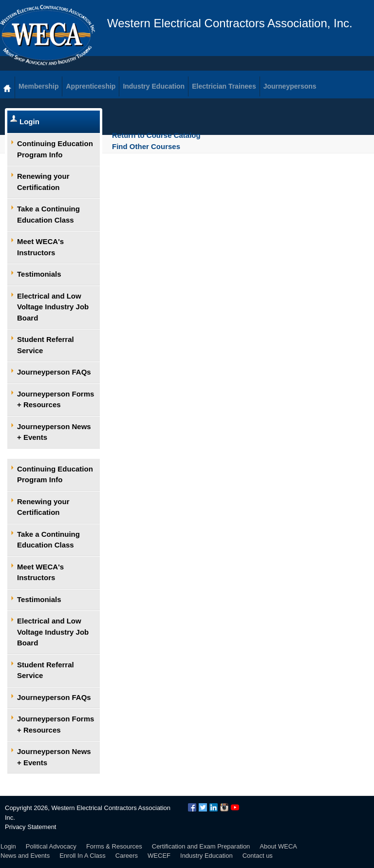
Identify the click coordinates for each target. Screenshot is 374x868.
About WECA (278, 846)
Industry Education (206, 856)
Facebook (192, 807)
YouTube (235, 807)
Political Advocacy (51, 846)
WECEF (159, 856)
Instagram (224, 807)
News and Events (25, 856)
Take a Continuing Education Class (48, 214)
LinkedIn (214, 807)
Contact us (258, 856)
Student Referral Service (46, 345)
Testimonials (39, 274)
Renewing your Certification (43, 182)
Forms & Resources (114, 846)
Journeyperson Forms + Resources (56, 399)
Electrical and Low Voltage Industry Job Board (53, 307)
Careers (127, 856)
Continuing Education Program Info (55, 149)
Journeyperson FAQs (54, 372)
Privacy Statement (31, 827)
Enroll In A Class (83, 856)
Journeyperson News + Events (54, 432)
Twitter (203, 807)
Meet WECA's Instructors (40, 247)
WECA (47, 35)
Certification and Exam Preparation (201, 846)
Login (29, 122)
